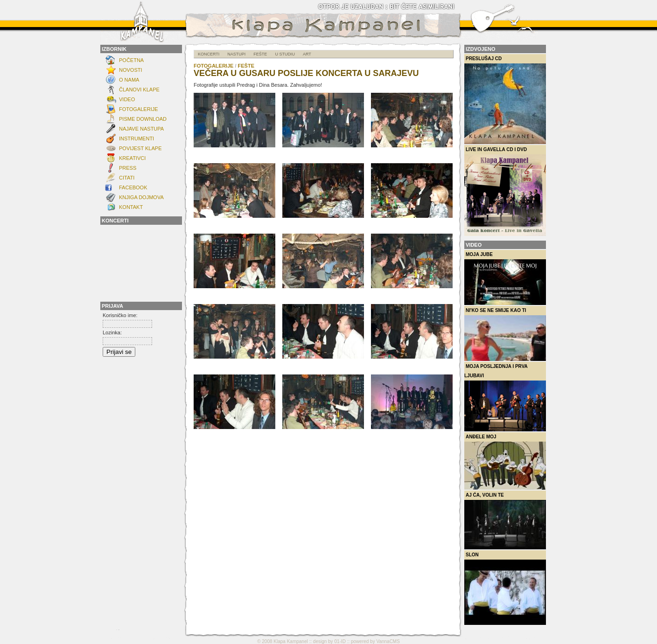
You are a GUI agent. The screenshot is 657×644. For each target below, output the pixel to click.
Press (128, 168)
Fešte (260, 54)
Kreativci (132, 158)
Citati (127, 178)
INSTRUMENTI (136, 138)
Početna (131, 60)
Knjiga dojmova (141, 197)
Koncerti (209, 54)
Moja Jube (505, 278)
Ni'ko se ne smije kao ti (505, 334)
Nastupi (236, 54)
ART (307, 54)
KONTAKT (131, 207)
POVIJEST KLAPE (140, 148)
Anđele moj (505, 462)
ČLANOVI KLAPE (139, 90)
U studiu (285, 54)
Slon (505, 589)
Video (127, 99)
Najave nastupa (141, 129)
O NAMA (129, 80)
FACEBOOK (133, 187)
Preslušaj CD (505, 100)
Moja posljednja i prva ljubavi (505, 398)
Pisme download (143, 119)
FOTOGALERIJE (139, 109)
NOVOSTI (131, 70)
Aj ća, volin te (505, 521)
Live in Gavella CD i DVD (505, 191)
